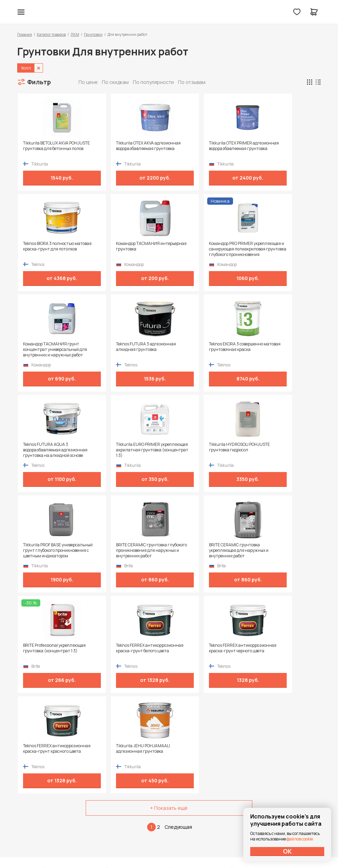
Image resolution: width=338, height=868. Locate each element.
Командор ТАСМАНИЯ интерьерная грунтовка (46, 246)
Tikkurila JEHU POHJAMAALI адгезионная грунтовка (277, 548)
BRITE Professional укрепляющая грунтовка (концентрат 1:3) (274, 450)
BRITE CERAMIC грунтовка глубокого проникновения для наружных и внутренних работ (128, 450)
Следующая (178, 626)
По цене (88, 82)
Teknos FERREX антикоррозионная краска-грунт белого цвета (49, 550)
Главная (25, 34)
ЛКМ (75, 34)
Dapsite (186, 846)
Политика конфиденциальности (289, 772)
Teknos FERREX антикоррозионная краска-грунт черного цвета (125, 550)
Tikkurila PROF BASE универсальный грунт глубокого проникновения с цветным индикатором (49, 450)
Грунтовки (93, 34)
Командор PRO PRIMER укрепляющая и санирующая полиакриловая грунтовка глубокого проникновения (126, 249)
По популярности (153, 82)
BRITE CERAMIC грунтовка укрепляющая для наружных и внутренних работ (204, 450)
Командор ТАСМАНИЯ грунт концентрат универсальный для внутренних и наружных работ (202, 249)
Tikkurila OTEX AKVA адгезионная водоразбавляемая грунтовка (127, 149)
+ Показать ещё (169, 607)
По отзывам (192, 82)
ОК (287, 851)
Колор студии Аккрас (169, 12)
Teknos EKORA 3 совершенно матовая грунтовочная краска (52, 347)
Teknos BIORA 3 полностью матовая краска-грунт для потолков (276, 149)
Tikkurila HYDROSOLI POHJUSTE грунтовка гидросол (280, 347)
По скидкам (115, 82)
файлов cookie (300, 839)
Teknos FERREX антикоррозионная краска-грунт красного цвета (201, 550)
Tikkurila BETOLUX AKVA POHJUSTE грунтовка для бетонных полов (47, 149)
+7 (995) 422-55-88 (46, 772)
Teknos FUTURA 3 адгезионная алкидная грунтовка (280, 246)
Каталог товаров (51, 34)
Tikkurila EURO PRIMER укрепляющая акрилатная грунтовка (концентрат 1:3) (201, 350)
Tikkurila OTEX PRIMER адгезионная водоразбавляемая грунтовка (203, 149)
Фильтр (39, 82)
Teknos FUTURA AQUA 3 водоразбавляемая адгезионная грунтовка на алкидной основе (125, 350)
